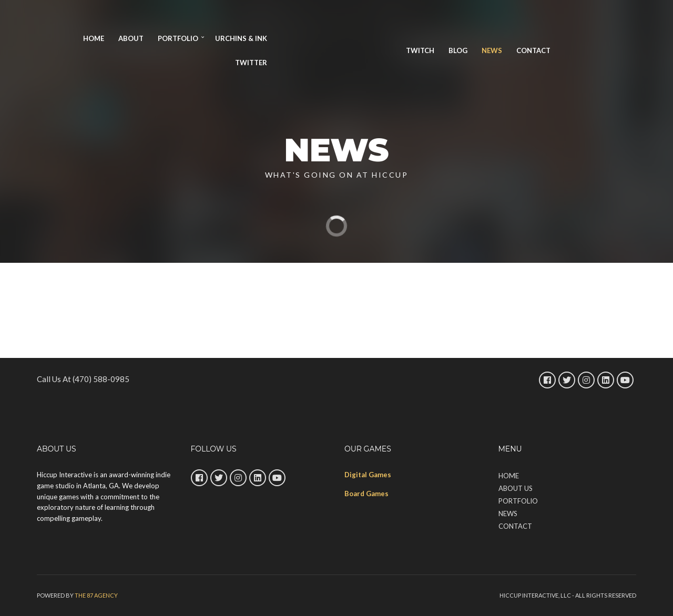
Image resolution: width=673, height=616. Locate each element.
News (492, 50)
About (131, 38)
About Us (516, 488)
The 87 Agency (96, 595)
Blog (458, 50)
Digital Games (368, 475)
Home (94, 38)
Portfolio (178, 38)
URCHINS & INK (241, 38)
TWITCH (420, 50)
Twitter (251, 63)
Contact (533, 50)
